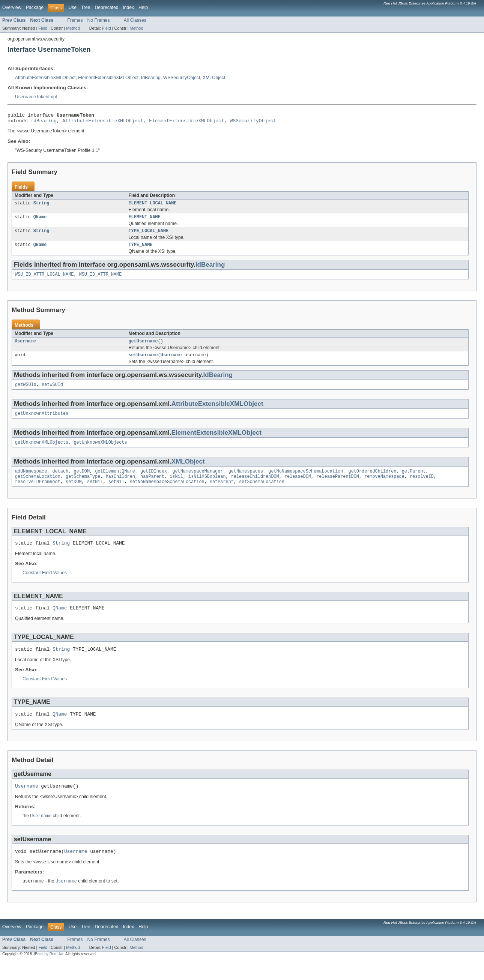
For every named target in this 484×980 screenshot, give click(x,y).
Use (72, 8)
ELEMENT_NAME (145, 221)
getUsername (143, 348)
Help (143, 8)
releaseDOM (298, 488)
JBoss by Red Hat (48, 973)
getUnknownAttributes (42, 422)
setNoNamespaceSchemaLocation (167, 494)
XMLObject (214, 78)
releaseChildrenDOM (255, 488)
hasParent (152, 488)
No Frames (99, 20)
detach (61, 482)
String (41, 206)
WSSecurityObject (182, 78)
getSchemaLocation (38, 488)
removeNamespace (384, 488)
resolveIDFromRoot (38, 494)
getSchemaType (83, 488)
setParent (222, 494)
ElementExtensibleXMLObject (108, 78)
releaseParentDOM (338, 488)
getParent (414, 482)
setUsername (143, 362)
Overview (12, 8)
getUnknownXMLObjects (42, 452)
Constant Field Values (45, 586)
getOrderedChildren (372, 482)
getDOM (82, 482)
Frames (75, 20)
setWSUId (52, 393)
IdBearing (151, 78)
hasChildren (120, 488)
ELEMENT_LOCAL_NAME (153, 206)
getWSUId (26, 393)
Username (25, 348)
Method (73, 28)
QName (40, 221)
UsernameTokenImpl (36, 97)
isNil (176, 488)
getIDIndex (154, 482)
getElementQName (115, 482)
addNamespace (31, 482)
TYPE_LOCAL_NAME (149, 235)
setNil (95, 494)
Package (35, 8)
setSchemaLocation (262, 494)
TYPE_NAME (141, 250)
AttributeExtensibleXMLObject (45, 78)
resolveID (422, 488)
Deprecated (107, 8)
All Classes (135, 20)
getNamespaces (246, 482)
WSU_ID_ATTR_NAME (101, 280)
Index (128, 8)
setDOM (74, 494)
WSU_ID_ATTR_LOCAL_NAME (44, 280)
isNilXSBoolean (207, 488)
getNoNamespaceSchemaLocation (306, 482)
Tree (86, 8)
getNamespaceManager (198, 482)
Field (43, 28)
